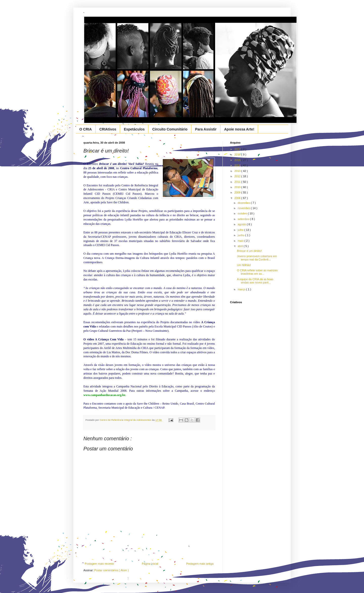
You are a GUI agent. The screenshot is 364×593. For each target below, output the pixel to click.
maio (241, 241)
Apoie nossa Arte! (239, 129)
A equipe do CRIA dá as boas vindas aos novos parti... (255, 281)
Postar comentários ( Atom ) (111, 570)
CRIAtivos (108, 129)
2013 (238, 171)
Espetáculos (134, 129)
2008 (238, 198)
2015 (238, 160)
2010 (238, 187)
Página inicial (150, 564)
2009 (238, 192)
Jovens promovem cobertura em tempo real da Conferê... (257, 258)
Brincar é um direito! (249, 251)
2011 (238, 182)
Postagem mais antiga (200, 564)
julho (241, 230)
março (242, 289)
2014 (238, 165)
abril (241, 246)
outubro (243, 213)
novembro (244, 208)
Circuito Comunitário (170, 129)
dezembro (244, 203)
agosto (242, 224)
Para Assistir (206, 129)
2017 (238, 149)
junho (241, 235)
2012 (238, 176)
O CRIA (86, 129)
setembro (244, 219)
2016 (238, 155)
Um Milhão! (244, 265)
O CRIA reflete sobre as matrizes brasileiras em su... (257, 272)
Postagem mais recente (99, 564)
